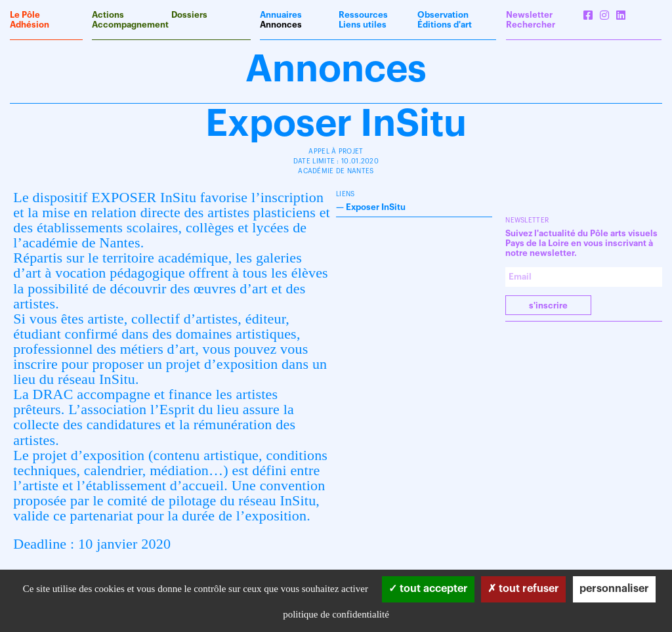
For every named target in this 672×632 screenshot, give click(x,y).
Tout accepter (428, 589)
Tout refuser (523, 589)
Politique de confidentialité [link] (336, 614)
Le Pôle (25, 15)
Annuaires (281, 15)
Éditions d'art (445, 25)
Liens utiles (363, 25)
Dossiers (189, 15)
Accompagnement (130, 25)
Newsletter (529, 15)
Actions (108, 15)
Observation (443, 15)
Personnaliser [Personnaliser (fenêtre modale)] (614, 589)
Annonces (281, 25)
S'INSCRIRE (548, 305)
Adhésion (30, 25)
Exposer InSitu (376, 207)
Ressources (363, 15)
